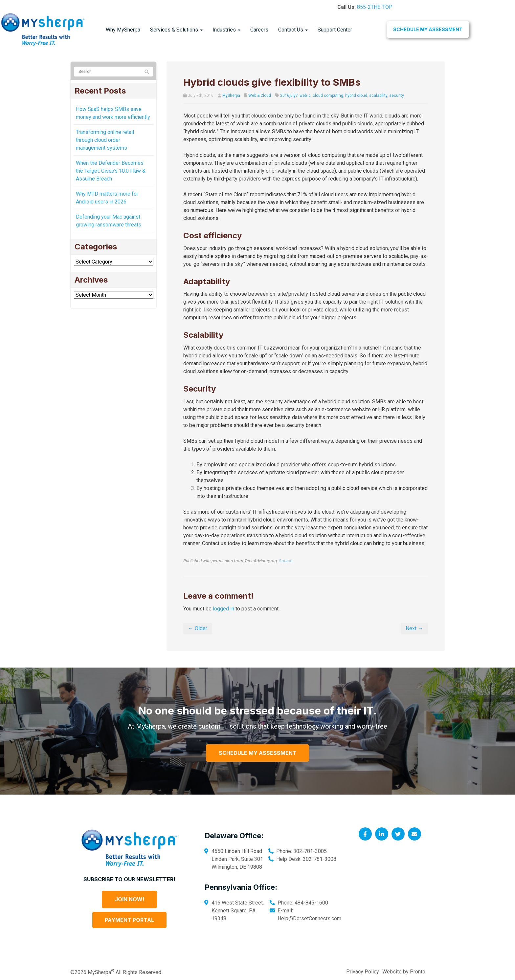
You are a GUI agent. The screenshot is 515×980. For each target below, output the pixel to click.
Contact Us (293, 30)
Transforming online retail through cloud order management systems (105, 140)
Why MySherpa (123, 30)
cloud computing (328, 96)
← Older (198, 628)
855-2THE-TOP (375, 7)
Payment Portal (129, 920)
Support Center (335, 30)
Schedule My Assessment (428, 29)
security (397, 96)
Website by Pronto (404, 972)
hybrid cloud (356, 96)
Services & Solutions (176, 30)
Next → (414, 628)
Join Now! (130, 899)
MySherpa (231, 96)
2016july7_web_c (295, 96)
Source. (286, 561)
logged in (224, 609)
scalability (378, 96)
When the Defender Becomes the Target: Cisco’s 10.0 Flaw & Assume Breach (111, 171)
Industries (226, 30)
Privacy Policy (363, 972)
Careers (259, 30)
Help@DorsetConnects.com (309, 918)
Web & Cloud (260, 96)
